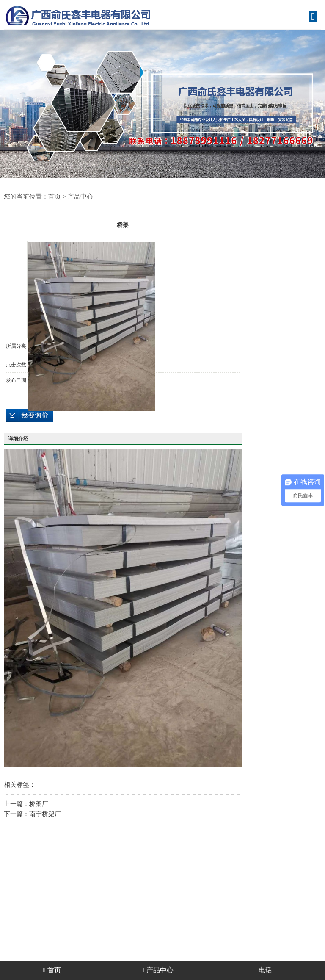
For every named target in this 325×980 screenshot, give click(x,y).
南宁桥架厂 (45, 814)
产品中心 (80, 197)
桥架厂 (39, 804)
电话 (263, 970)
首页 (55, 197)
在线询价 (30, 415)
